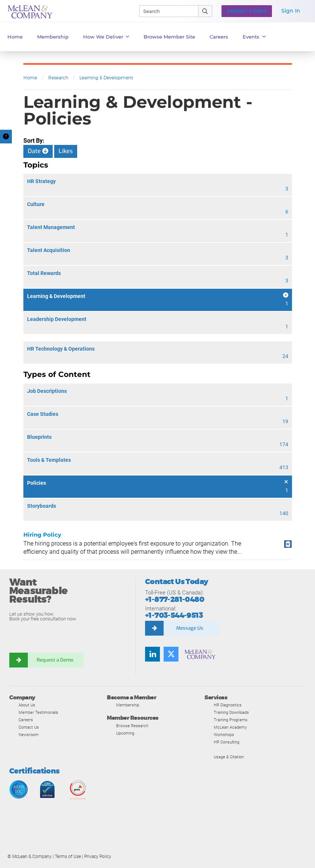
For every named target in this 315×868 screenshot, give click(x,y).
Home (15, 37)
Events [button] (254, 37)
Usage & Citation (229, 757)
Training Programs (231, 720)
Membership (53, 37)
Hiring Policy (42, 535)
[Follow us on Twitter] (171, 654)
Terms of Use (68, 857)
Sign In (291, 11)
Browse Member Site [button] (169, 37)
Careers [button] (219, 37)
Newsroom (29, 735)
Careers (26, 720)
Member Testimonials (38, 712)
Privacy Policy (98, 857)
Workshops (224, 735)
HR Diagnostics (228, 705)
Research (58, 78)
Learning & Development (106, 78)
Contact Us (29, 727)
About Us (27, 705)
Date (38, 151)
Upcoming (125, 733)
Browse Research (132, 726)
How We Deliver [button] (106, 37)
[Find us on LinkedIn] (152, 654)
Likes (66, 151)
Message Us (190, 628)
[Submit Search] (205, 11)
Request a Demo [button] (247, 11)
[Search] (165, 11)
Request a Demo (56, 660)
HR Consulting (227, 742)
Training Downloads (231, 712)
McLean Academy (230, 727)
